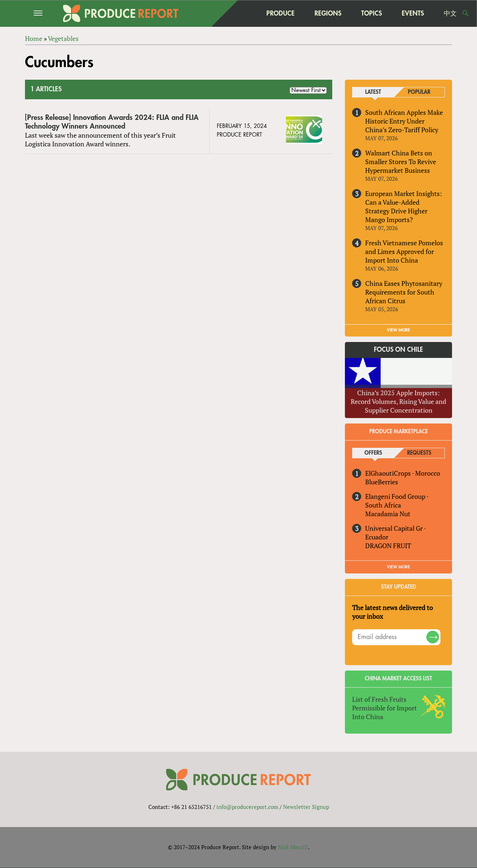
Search (466, 13)
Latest (373, 92)
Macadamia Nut (388, 514)
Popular (419, 92)
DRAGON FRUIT (388, 546)
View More (398, 567)
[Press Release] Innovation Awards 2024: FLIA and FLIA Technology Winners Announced (112, 122)
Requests (419, 453)
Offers (373, 453)
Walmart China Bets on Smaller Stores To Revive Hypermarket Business (401, 162)
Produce (280, 13)
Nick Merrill (293, 847)
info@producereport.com (247, 807)
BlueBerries (382, 482)
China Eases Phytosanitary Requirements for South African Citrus (404, 292)
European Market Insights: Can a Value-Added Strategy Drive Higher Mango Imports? (404, 206)
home (242, 13)
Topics (372, 13)
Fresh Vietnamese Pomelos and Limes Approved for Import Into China (404, 251)
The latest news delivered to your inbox (392, 612)
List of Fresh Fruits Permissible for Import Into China (385, 708)
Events (413, 13)
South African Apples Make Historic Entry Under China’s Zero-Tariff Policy (404, 121)
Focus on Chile (398, 350)
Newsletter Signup (306, 807)
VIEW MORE (398, 330)
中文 (450, 13)
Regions (328, 13)
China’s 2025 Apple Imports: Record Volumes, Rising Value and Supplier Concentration (398, 401)
